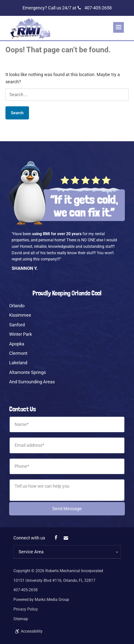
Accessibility (28, 631)
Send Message (67, 509)
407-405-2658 (94, 8)
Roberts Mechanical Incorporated (74, 571)
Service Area (31, 552)
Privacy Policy (26, 609)
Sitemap (21, 619)
